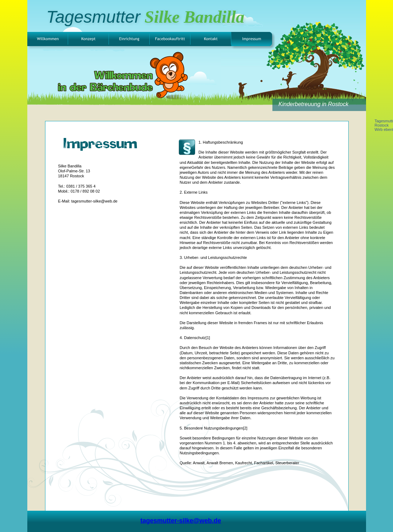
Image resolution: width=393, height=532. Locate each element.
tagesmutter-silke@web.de (181, 521)
